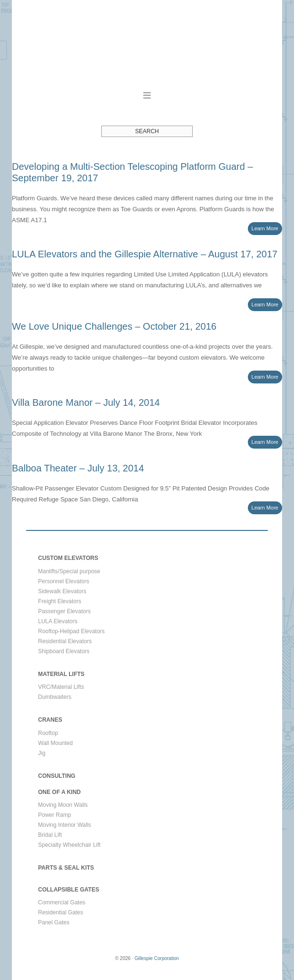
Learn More (265, 228)
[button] (147, 95)
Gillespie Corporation (147, 44)
